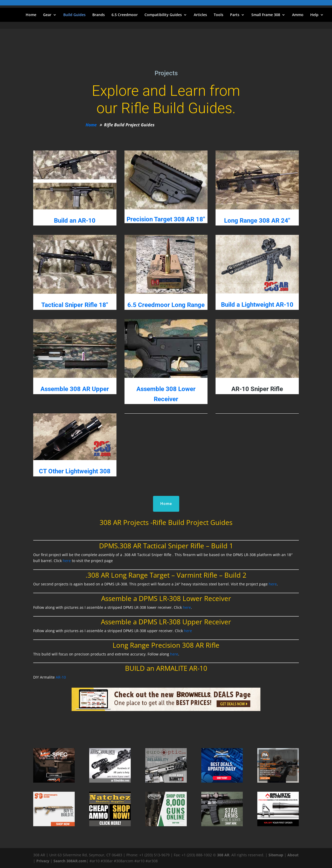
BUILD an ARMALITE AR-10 (166, 668)
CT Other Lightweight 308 (75, 471)
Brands (99, 15)
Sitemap (276, 855)
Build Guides (74, 15)
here (67, 561)
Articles (200, 15)
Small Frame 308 (266, 15)
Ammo (298, 15)
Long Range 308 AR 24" (257, 221)
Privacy (43, 861)
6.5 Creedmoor (125, 15)
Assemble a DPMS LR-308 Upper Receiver (166, 622)
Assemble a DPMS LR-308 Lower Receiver (166, 598)
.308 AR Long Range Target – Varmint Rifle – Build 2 (166, 575)
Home (31, 15)
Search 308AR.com (70, 861)
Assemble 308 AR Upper (75, 389)
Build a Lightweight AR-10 (257, 305)
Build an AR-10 (75, 221)
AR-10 (61, 677)
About (293, 855)
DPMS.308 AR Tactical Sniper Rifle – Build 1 (166, 546)
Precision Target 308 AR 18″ (166, 219)
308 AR (223, 855)
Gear (47, 15)
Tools (219, 15)
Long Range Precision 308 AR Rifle (166, 645)
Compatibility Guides (163, 15)
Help (314, 15)
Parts (235, 15)
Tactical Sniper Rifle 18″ (75, 305)
